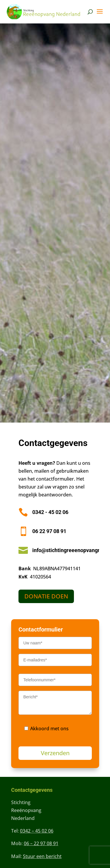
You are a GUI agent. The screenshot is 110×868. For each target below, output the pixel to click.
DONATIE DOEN (46, 596)
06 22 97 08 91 (49, 531)
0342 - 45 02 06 (50, 512)
